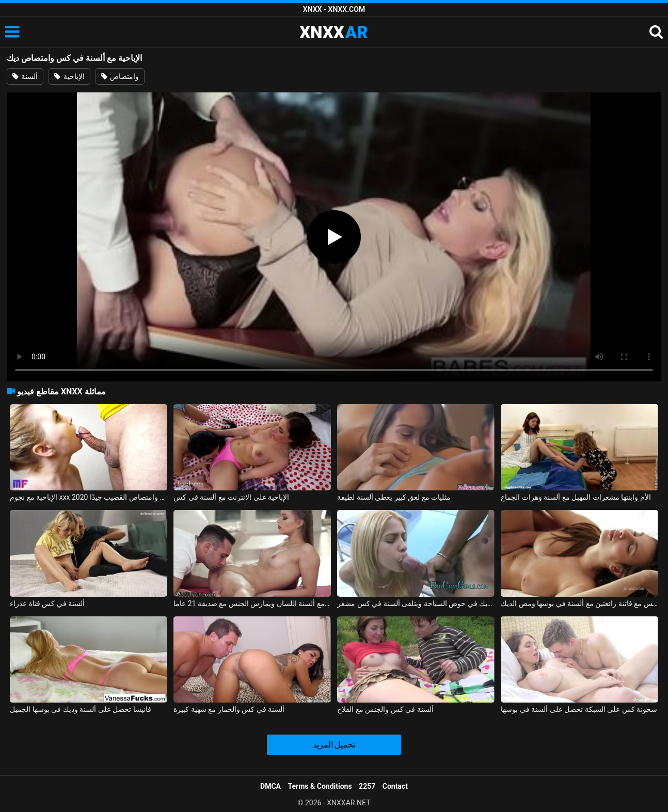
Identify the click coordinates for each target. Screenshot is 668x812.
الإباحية (69, 76)
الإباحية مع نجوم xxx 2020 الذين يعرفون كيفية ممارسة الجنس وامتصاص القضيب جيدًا (88, 497)
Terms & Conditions (320, 786)
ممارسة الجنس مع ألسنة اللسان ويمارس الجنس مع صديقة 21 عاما (252, 603)
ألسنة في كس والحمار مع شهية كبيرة (229, 709)
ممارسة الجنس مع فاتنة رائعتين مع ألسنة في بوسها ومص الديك (579, 603)
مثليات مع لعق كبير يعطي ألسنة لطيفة (394, 497)
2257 (367, 786)
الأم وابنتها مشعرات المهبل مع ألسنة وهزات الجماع (576, 497)
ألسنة (25, 76)
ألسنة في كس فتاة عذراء (47, 603)
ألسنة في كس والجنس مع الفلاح (385, 709)
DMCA (271, 786)
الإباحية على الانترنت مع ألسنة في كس (231, 497)
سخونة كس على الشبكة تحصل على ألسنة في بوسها (579, 709)
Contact (395, 786)
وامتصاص (120, 76)
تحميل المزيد (334, 745)
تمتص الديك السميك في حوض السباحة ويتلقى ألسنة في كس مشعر (416, 603)
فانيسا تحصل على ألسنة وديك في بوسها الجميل (80, 709)
